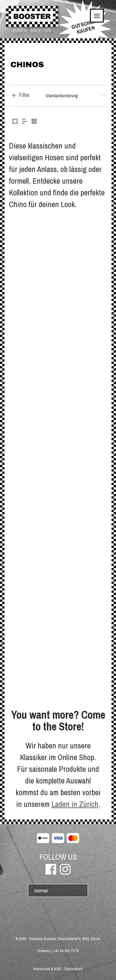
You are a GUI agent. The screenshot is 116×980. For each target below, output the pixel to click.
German (41, 891)
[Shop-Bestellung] (75, 96)
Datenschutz (74, 969)
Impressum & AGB (47, 969)
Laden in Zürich (75, 804)
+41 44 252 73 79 (66, 951)
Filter (24, 95)
